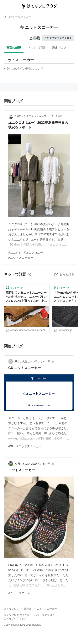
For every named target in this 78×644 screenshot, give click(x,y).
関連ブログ (59, 48)
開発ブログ (48, 615)
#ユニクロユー (34, 252)
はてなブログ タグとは (17, 615)
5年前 (59, 116)
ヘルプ (36, 615)
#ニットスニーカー (21, 258)
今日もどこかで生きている (30, 464)
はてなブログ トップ (17, 17)
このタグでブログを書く (58, 38)
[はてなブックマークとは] (29, 274)
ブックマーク (14, 287)
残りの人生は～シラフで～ (30, 361)
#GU (11, 446)
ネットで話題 (36, 48)
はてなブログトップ (15, 619)
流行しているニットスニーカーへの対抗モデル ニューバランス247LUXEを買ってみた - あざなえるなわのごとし (27, 297)
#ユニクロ (15, 252)
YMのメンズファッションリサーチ (34, 116)
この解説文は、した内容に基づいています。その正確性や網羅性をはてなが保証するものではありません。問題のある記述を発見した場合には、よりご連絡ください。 (24, 69)
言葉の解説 (14, 48)
